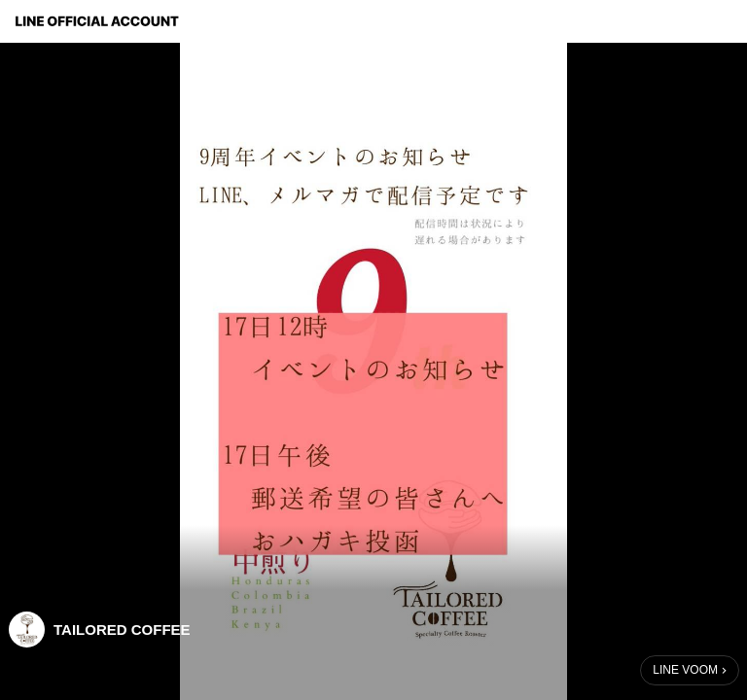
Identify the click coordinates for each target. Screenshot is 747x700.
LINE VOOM (685, 670)
